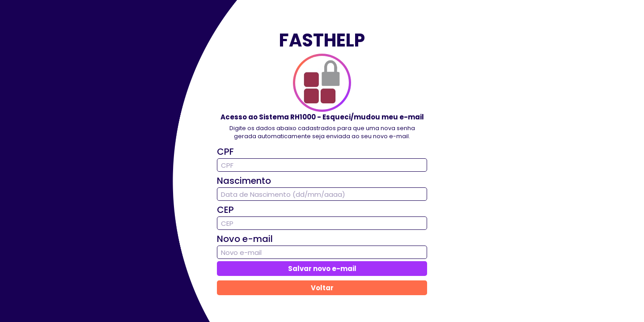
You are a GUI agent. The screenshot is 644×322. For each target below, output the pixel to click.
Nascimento (244, 181)
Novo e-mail (245, 239)
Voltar (322, 288)
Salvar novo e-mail (322, 269)
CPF (225, 152)
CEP (225, 210)
